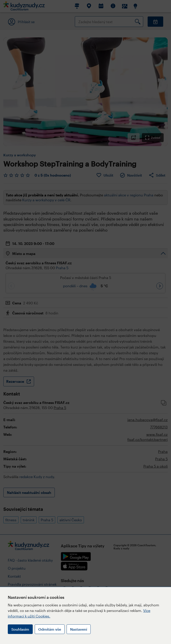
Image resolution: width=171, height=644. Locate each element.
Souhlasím (20, 629)
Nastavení (79, 629)
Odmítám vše (50, 629)
